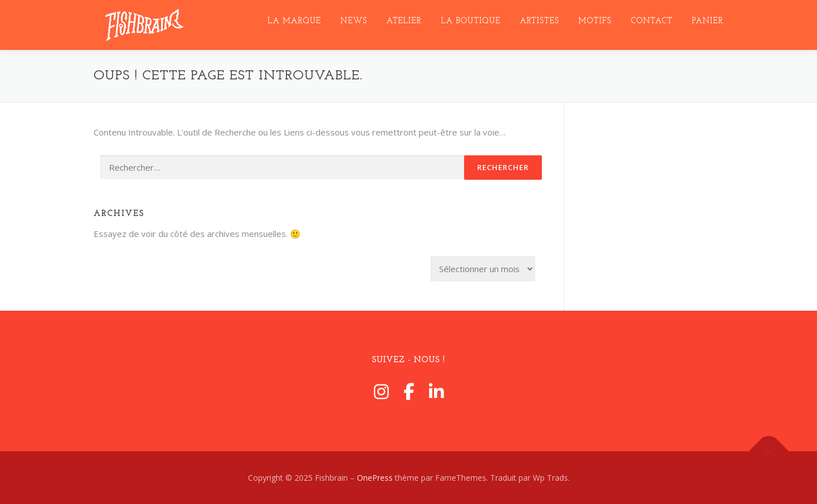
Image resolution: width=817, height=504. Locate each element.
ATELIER (404, 21)
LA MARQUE (294, 21)
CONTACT (652, 21)
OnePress (375, 478)
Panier (708, 21)
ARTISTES (539, 21)
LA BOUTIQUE (471, 21)
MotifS (595, 21)
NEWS (354, 21)
